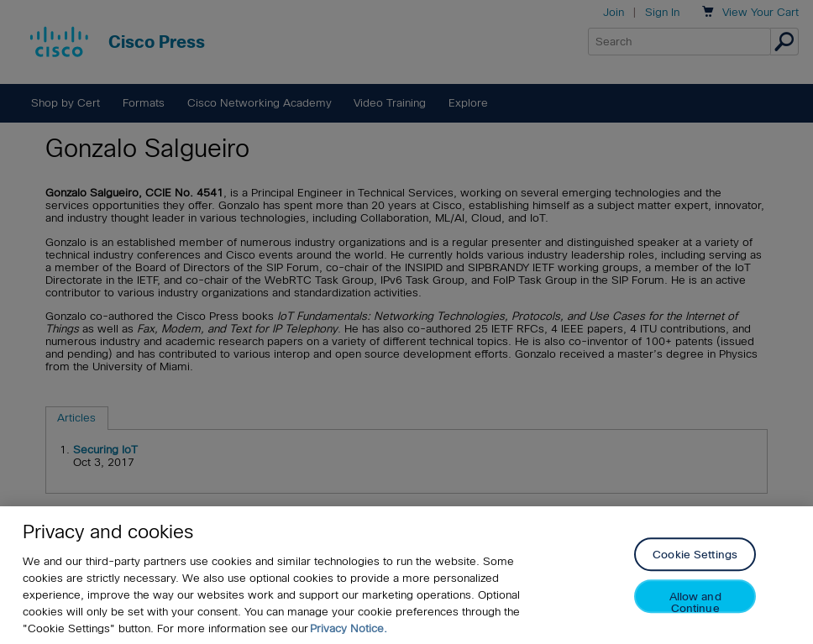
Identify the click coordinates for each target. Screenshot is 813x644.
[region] (406, 575)
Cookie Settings (695, 555)
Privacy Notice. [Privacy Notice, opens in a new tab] (349, 628)
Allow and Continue (695, 602)
